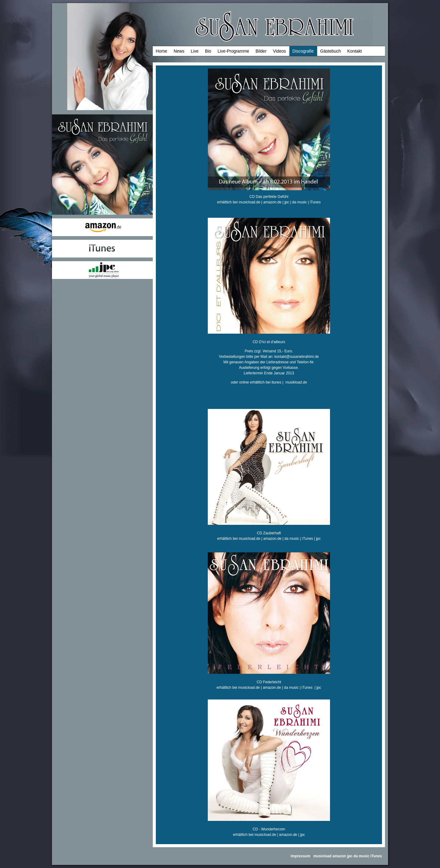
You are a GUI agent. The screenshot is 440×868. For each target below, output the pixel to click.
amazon (339, 856)
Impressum (301, 856)
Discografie (303, 51)
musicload (322, 856)
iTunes (315, 202)
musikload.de (296, 382)
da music (299, 202)
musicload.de (249, 202)
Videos (279, 51)
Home (161, 51)
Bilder (261, 51)
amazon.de (272, 202)
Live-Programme (233, 51)
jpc (287, 202)
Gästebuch (331, 51)
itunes (277, 382)
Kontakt (355, 51)
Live (195, 51)
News (179, 51)
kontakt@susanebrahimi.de (297, 357)
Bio (208, 51)
